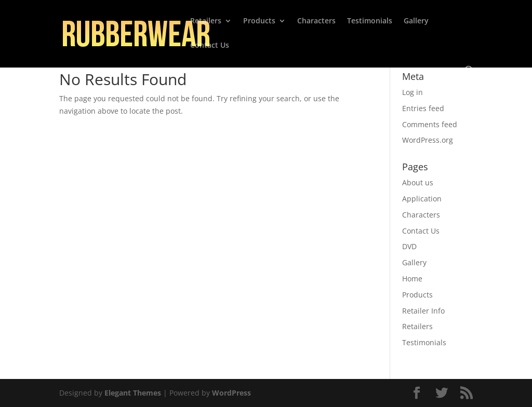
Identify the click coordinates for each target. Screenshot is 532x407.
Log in (413, 92)
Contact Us (210, 46)
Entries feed (423, 108)
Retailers (206, 21)
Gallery (416, 21)
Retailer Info (423, 311)
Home (412, 279)
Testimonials (370, 21)
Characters (316, 21)
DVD (409, 246)
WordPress (231, 393)
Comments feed (430, 124)
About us (418, 182)
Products (259, 21)
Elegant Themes (133, 393)
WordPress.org (428, 140)
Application (422, 199)
